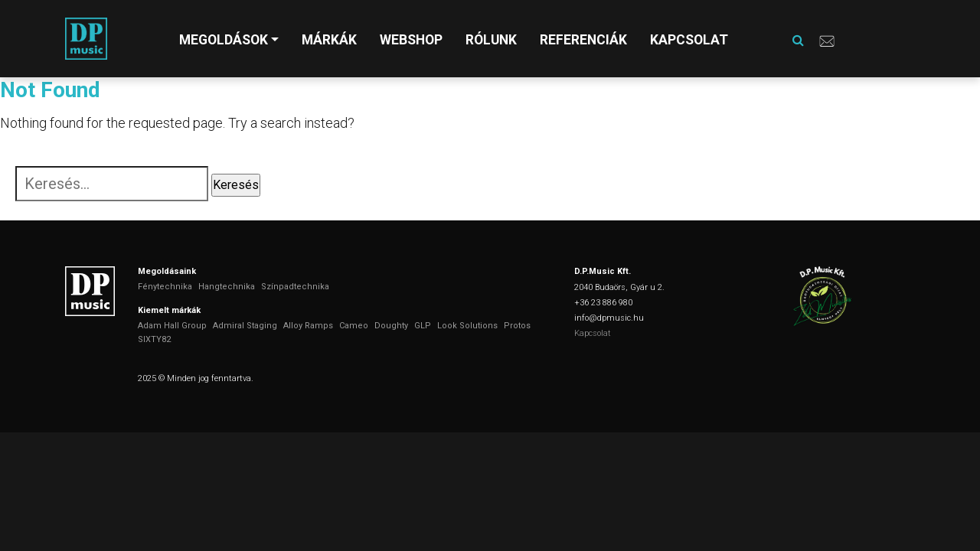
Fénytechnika (165, 287)
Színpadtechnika (295, 287)
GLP (423, 326)
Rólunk (491, 40)
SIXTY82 (154, 339)
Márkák (329, 40)
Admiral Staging (245, 326)
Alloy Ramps (308, 326)
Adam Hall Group (172, 326)
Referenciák (583, 40)
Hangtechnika (227, 287)
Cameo (354, 326)
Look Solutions (467, 326)
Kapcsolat (689, 40)
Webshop (411, 40)
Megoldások (224, 40)
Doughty (391, 326)
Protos (517, 326)
